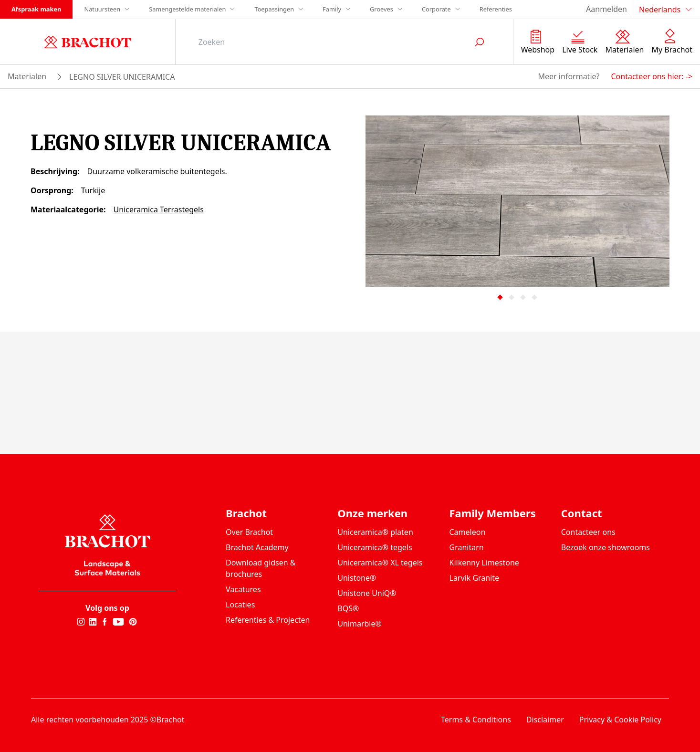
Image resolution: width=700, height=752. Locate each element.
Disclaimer (545, 720)
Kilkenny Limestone (484, 563)
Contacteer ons (588, 532)
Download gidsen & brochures (261, 568)
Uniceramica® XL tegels (380, 563)
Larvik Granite (475, 578)
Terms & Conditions (476, 720)
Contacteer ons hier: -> (652, 76)
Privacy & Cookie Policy (620, 720)
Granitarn (467, 547)
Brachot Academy (257, 547)
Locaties (240, 605)
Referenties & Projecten (268, 620)
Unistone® (357, 578)
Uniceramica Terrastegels (158, 209)
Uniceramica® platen (375, 532)
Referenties (496, 9)
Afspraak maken (36, 9)
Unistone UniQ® (367, 593)
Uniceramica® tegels (375, 547)
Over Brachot (249, 532)
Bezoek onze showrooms (606, 547)
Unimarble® (360, 624)
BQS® (348, 608)
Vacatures (243, 589)
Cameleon (468, 532)
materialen (27, 76)
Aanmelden (606, 9)
